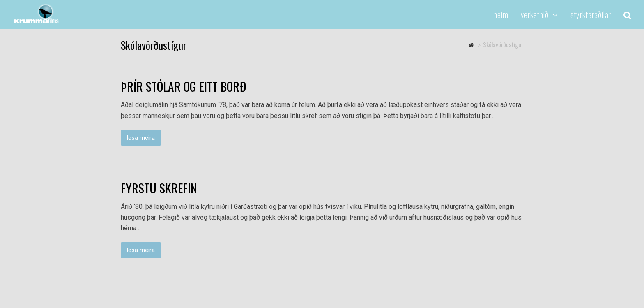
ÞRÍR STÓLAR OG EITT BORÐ (183, 86)
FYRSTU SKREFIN (159, 188)
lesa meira (141, 138)
